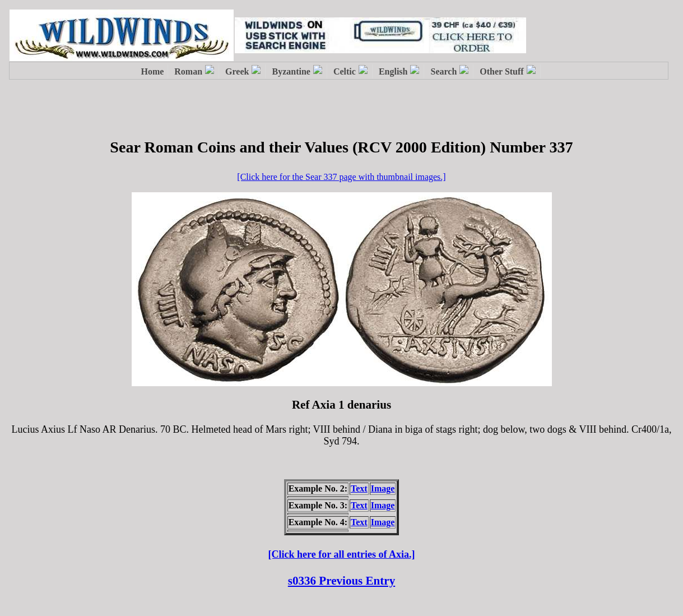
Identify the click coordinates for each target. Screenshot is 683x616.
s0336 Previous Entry (341, 581)
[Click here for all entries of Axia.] (342, 554)
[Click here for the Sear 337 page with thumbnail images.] (341, 177)
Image (383, 488)
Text (359, 488)
